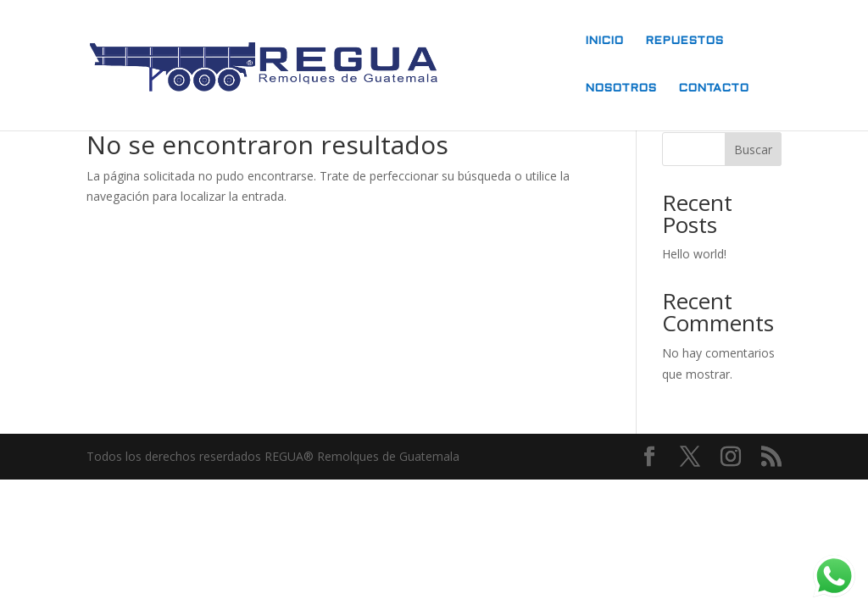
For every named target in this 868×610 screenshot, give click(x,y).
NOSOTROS (620, 89)
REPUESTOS (684, 41)
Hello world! (694, 254)
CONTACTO (713, 89)
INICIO (604, 41)
